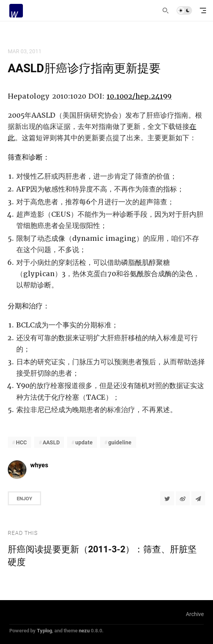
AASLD (51, 442)
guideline (120, 442)
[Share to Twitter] (167, 498)
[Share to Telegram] (198, 498)
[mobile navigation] (203, 10)
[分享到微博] (183, 498)
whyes (39, 465)
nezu (84, 630)
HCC (21, 442)
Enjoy (24, 498)
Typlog (44, 630)
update (84, 442)
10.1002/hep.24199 (139, 96)
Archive (195, 614)
